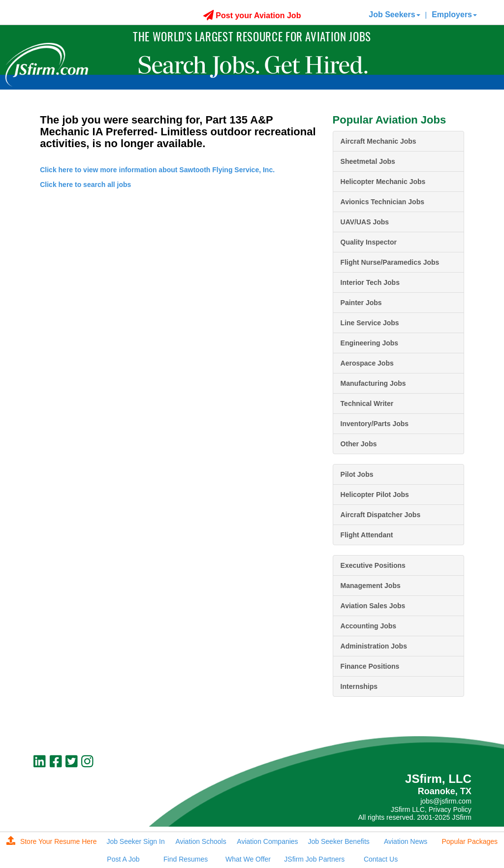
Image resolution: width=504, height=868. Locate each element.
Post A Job (123, 859)
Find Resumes (186, 859)
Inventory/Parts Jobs (375, 424)
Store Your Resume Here (52, 841)
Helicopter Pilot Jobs (375, 495)
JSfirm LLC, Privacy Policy (431, 809)
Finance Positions (370, 666)
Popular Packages (470, 841)
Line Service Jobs (370, 323)
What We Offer (248, 859)
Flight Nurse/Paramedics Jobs (390, 262)
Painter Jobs (361, 303)
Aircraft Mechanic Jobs (378, 141)
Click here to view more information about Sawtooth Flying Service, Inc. (157, 170)
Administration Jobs (374, 646)
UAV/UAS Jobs (365, 222)
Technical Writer (367, 403)
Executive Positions (373, 565)
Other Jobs (359, 444)
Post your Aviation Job (252, 15)
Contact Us (381, 859)
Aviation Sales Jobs (373, 606)
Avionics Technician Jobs (382, 202)
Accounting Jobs (369, 626)
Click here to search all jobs (85, 185)
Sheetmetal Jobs (368, 161)
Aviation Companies (267, 841)
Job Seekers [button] (394, 15)
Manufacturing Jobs (373, 383)
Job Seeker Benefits (339, 841)
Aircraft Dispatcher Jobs (381, 515)
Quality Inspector (369, 242)
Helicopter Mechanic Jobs (383, 182)
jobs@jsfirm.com (446, 801)
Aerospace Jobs (367, 363)
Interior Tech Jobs (370, 282)
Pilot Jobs (357, 474)
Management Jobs (371, 586)
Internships (359, 686)
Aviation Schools (201, 841)
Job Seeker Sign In (135, 841)
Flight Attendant (367, 535)
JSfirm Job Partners (314, 859)
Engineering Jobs (369, 343)
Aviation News (406, 841)
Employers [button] (454, 15)
